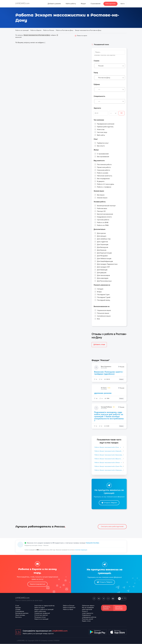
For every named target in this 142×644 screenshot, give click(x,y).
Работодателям (110, 4)
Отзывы (18, 609)
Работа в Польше (69, 606)
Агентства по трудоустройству (44, 606)
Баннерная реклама (22, 613)
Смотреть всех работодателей (112, 527)
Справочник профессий (42, 613)
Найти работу (71, 4)
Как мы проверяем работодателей (88, 609)
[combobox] (110, 66)
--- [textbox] (99, 90)
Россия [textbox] (101, 66)
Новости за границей (41, 619)
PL (125, 598)
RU (119, 598)
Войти (123, 4)
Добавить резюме (54, 4)
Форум (83, 4)
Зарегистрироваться (37, 584)
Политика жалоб (88, 619)
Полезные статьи (40, 617)
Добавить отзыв (99, 345)
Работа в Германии (69, 608)
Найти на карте (40, 608)
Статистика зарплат (41, 615)
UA (122, 598)
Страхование (96, 4)
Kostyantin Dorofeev (93, 543)
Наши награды (20, 615)
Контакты (18, 617)
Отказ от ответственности (88, 612)
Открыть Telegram (109, 503)
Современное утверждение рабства (89, 616)
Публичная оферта (88, 606)
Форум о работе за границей (44, 609)
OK (122, 113)
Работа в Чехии (68, 609)
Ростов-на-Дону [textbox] (104, 78)
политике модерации (81, 550)
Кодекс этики (86, 621)
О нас (17, 606)
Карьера (18, 608)
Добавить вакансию (119, 608)
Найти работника (40, 611)
